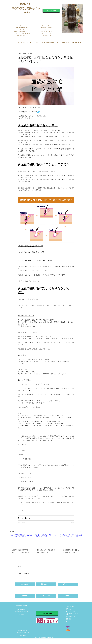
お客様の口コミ (71, 617)
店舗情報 (68, 619)
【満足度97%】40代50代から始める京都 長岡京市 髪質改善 (71, 552)
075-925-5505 (22, 614)
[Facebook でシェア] (18, 518)
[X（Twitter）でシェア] (22, 518)
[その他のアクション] (74, 53)
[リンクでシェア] (30, 518)
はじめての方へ (71, 606)
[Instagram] (68, 629)
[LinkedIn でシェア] (26, 518)
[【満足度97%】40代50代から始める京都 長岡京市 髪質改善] (71, 540)
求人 (67, 622)
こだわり (68, 609)
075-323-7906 (23, 636)
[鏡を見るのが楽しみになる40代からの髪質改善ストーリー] (46, 540)
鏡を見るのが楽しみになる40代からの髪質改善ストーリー (46, 551)
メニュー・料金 (71, 612)
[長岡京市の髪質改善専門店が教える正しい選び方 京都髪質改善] (21, 540)
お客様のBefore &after (72, 614)
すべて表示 (79, 531)
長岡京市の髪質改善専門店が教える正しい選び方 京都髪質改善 (21, 552)
